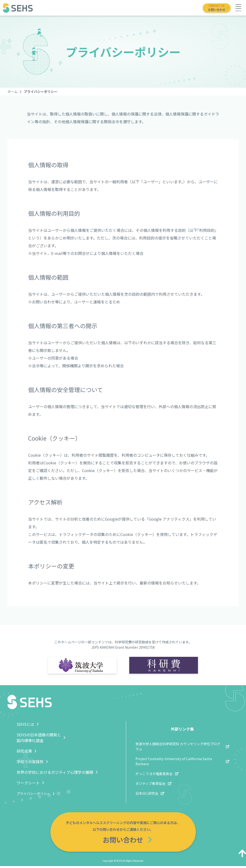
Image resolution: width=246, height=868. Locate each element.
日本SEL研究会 (147, 793)
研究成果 (24, 751)
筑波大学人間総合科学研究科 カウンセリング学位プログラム (178, 746)
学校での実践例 (30, 762)
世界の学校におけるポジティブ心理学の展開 (55, 772)
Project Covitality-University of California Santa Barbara (174, 761)
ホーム (12, 92)
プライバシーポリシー (33, 794)
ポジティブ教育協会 (151, 783)
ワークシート (28, 783)
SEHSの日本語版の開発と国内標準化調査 (39, 738)
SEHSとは (25, 724)
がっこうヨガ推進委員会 (154, 774)
